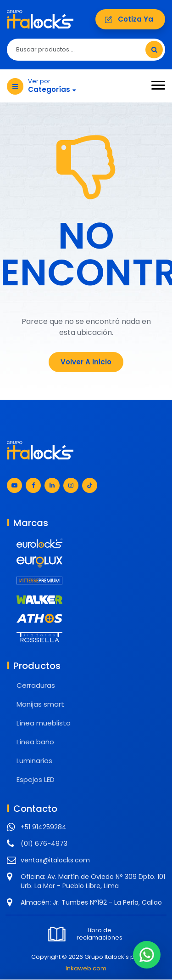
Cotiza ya (130, 19)
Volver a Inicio (86, 362)
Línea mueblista (44, 723)
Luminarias (34, 761)
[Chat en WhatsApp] (147, 955)
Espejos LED (36, 779)
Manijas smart (40, 704)
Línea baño (35, 742)
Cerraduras (36, 685)
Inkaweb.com (86, 968)
